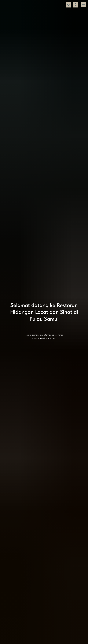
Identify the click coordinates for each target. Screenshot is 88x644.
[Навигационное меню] (84, 5)
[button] (68, 5)
